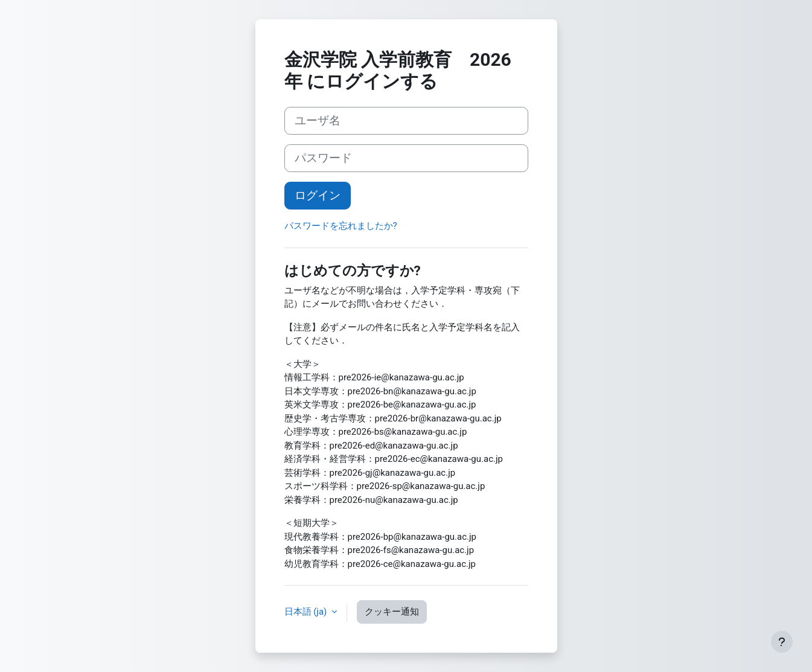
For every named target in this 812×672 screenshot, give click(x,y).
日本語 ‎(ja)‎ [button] (307, 612)
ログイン (318, 196)
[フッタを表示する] (782, 642)
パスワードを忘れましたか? (341, 226)
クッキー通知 (392, 612)
